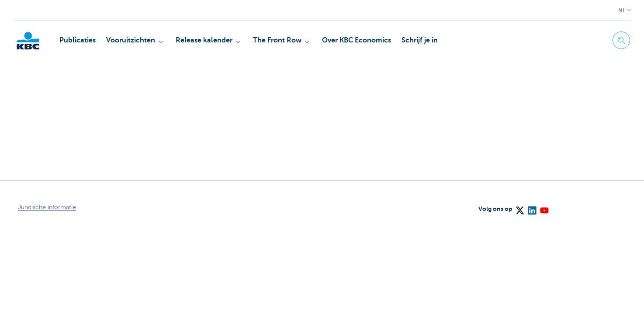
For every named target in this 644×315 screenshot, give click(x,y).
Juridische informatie (47, 207)
